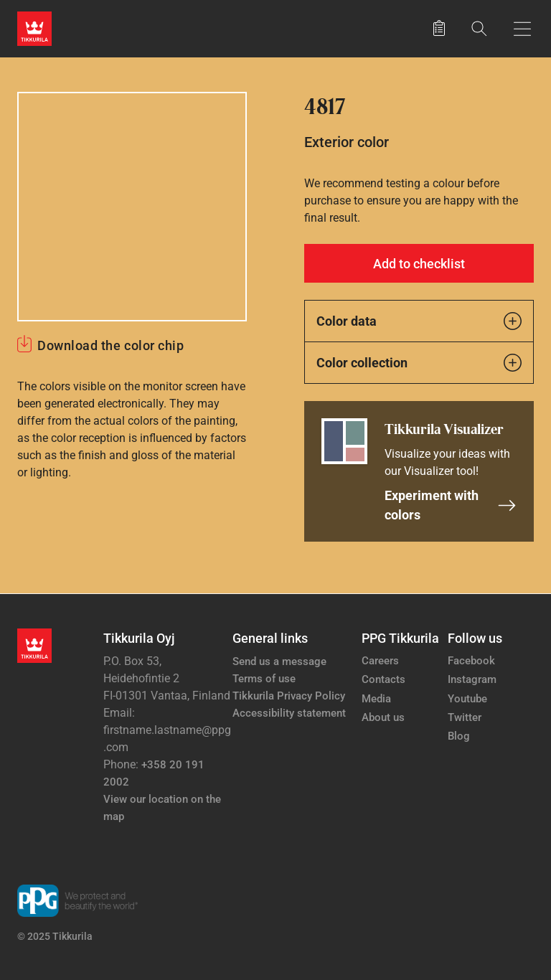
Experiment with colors (451, 505)
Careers (380, 661)
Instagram (472, 679)
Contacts (383, 679)
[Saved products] (439, 29)
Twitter (465, 717)
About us (383, 717)
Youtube (467, 699)
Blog (459, 736)
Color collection (419, 363)
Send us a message (279, 661)
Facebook (471, 661)
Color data (419, 321)
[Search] (479, 28)
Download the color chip (110, 345)
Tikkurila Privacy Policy (289, 696)
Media (376, 699)
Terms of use (264, 679)
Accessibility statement (289, 713)
